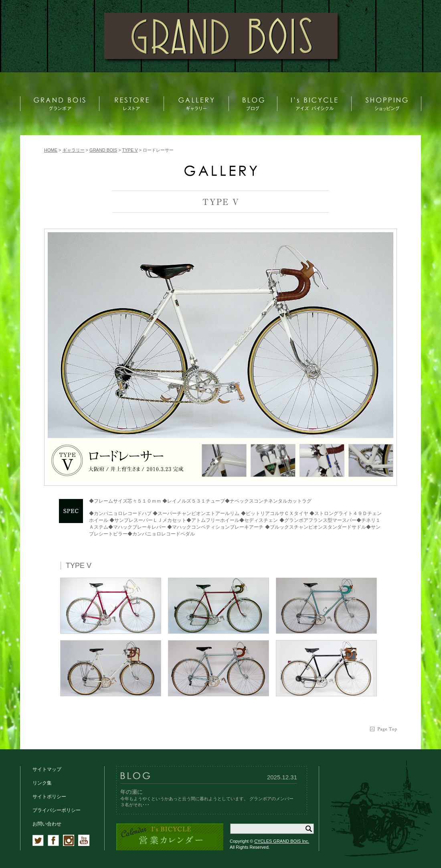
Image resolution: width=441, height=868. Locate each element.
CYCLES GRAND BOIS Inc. (282, 841)
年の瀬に (131, 792)
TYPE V (130, 150)
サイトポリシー (49, 797)
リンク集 (42, 783)
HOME (51, 150)
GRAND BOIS (103, 150)
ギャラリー (74, 150)
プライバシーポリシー (57, 810)
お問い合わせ (47, 824)
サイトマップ (47, 769)
